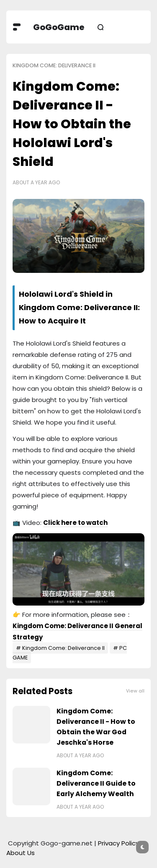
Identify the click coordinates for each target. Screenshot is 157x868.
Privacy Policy (118, 843)
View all (135, 691)
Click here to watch (75, 523)
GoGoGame (59, 27)
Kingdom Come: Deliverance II (54, 65)
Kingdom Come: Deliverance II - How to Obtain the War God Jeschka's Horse (96, 727)
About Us (21, 853)
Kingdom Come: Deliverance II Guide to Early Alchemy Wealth (96, 783)
